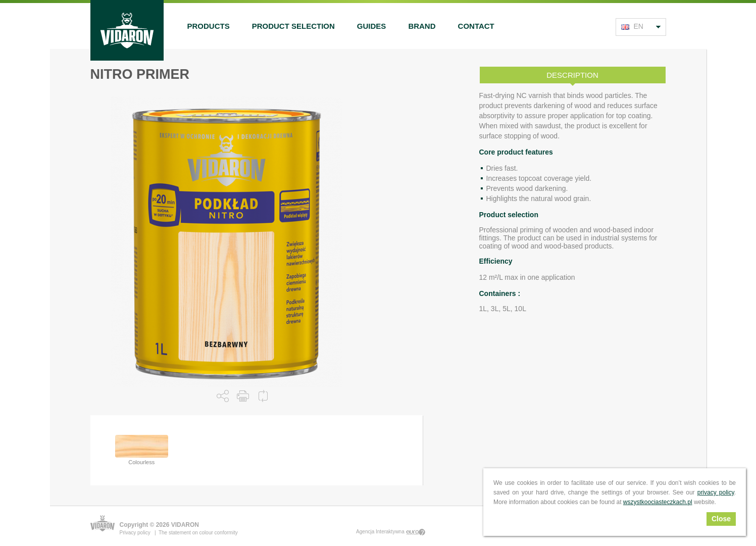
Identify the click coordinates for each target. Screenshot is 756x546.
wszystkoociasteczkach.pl (658, 502)
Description (572, 75)
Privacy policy (136, 533)
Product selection (293, 26)
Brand (422, 26)
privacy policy (716, 492)
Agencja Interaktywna (390, 532)
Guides (372, 26)
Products (209, 26)
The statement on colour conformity (198, 533)
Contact (476, 26)
